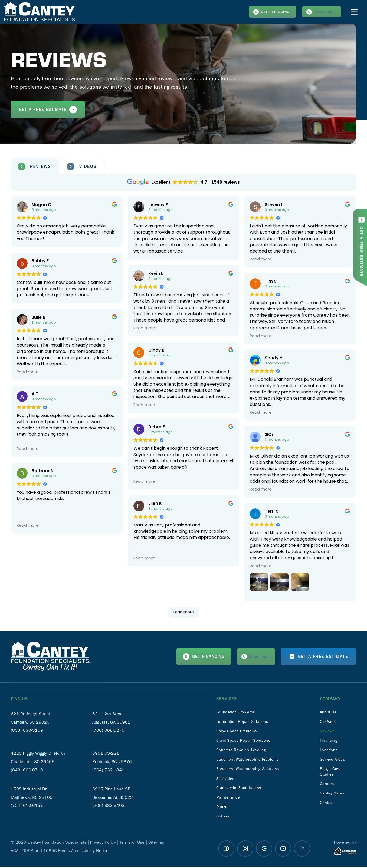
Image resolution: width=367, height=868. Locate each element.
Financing (330, 742)
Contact (328, 804)
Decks (223, 808)
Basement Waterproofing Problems (252, 761)
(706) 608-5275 (108, 731)
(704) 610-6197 (27, 806)
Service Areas (334, 761)
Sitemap (156, 843)
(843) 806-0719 (27, 771)
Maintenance (230, 798)
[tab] (35, 168)
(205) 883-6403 (108, 806)
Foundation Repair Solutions (246, 723)
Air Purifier (227, 779)
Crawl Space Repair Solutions (247, 742)
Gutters (224, 817)
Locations (330, 751)
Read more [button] (144, 329)
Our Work (329, 723)
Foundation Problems (238, 713)
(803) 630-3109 (27, 731)
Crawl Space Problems (240, 732)
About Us (329, 713)
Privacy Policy (103, 843)
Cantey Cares (334, 794)
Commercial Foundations (242, 789)
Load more (184, 613)
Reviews (328, 732)
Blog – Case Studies (332, 773)
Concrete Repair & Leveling (245, 751)
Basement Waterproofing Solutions (252, 770)
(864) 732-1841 (108, 771)
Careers (328, 785)
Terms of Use (132, 843)
